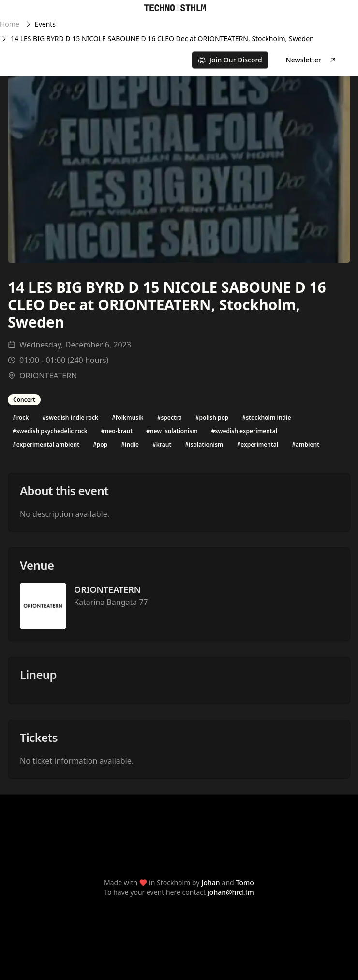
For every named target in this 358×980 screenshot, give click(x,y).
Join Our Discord (230, 60)
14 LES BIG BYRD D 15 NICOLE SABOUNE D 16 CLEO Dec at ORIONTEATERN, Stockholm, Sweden (162, 38)
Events (45, 24)
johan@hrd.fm (231, 892)
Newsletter (311, 60)
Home (10, 24)
